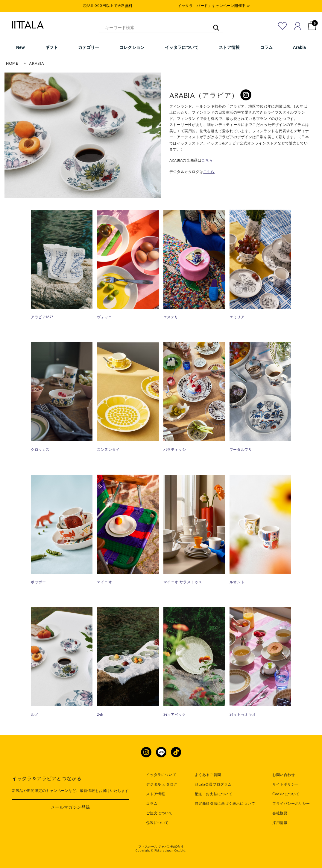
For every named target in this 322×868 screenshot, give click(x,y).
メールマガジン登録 (70, 807)
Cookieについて (286, 794)
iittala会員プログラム (213, 784)
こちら (207, 160)
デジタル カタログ (162, 784)
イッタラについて (161, 775)
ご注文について (159, 813)
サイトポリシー (285, 784)
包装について (157, 823)
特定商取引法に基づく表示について (225, 804)
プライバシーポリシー (291, 804)
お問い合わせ (284, 775)
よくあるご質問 (208, 775)
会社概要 (280, 813)
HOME (12, 64)
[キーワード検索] (213, 25)
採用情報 (280, 823)
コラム (152, 804)
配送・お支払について (214, 794)
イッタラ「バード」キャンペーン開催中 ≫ (214, 6)
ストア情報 (155, 794)
